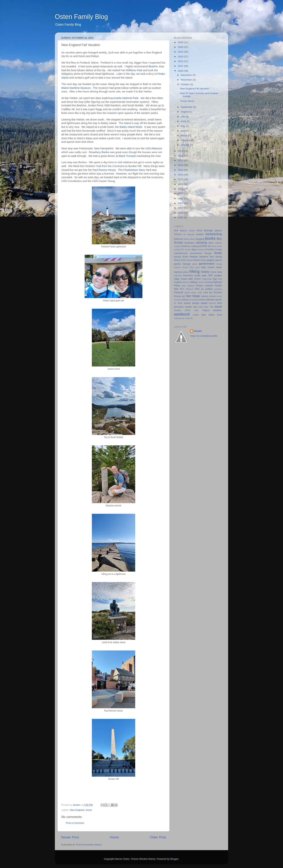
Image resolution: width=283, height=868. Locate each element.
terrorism (179, 307)
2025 (181, 47)
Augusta (191, 234)
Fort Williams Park (131, 70)
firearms (204, 257)
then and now (201, 307)
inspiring (178, 275)
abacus (183, 231)
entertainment (181, 253)
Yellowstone (179, 318)
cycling (177, 249)
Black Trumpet (127, 156)
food (183, 260)
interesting (188, 275)
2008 (181, 203)
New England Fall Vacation (195, 89)
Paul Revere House (104, 170)
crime (214, 246)
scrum (219, 296)
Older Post (158, 837)
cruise (219, 246)
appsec (218, 231)
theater (188, 307)
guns (198, 267)
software (210, 300)
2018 (181, 156)
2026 (181, 42)
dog (194, 249)
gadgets (211, 260)
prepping (218, 289)
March (184, 135)
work (219, 315)
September (187, 107)
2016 (181, 165)
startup (187, 303)
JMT (210, 275)
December (187, 75)
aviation (200, 234)
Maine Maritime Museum (76, 88)
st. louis (178, 303)
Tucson (178, 310)
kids (191, 279)
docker (188, 249)
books (210, 238)
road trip (208, 292)
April (183, 131)
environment (196, 253)
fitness (177, 260)
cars (211, 243)
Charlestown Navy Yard (137, 170)
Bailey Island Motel (131, 127)
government (207, 264)
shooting (178, 300)
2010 (181, 194)
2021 (181, 66)
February (186, 140)
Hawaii (211, 267)
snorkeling (194, 300)
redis (200, 292)
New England (77, 810)
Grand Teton (188, 267)
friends (196, 260)
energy (218, 249)
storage (196, 303)
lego (215, 279)
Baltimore (179, 239)
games (219, 260)
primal (187, 292)
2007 (181, 208)
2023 (181, 57)
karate (184, 279)
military (193, 282)
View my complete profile (204, 336)
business (189, 243)
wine (204, 315)
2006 (181, 213)
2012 (181, 184)
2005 (181, 217)
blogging (200, 239)
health (219, 267)
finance (194, 257)
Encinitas (210, 249)
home (213, 272)
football (189, 260)
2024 (181, 52)
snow (202, 300)
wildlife (196, 315)
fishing (219, 257)
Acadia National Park (126, 98)
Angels (192, 231)
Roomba (218, 292)
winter (212, 315)
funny (203, 260)
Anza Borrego (205, 230)
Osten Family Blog (81, 17)
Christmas (185, 246)
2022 (181, 61)
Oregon (200, 286)
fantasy (178, 257)
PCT (182, 289)
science (205, 296)
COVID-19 (205, 246)
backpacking (214, 234)
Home (114, 837)
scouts (213, 296)
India (219, 272)
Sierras (185, 300)
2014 (181, 175)
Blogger (174, 859)
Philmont (190, 289)
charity (177, 246)
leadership (207, 279)
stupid (204, 303)
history (205, 272)
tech (219, 303)
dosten (198, 331)
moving (209, 282)
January (185, 145)
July (183, 117)
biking (193, 239)
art (184, 234)
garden (177, 264)
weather (217, 310)
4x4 (176, 230)
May (183, 126)
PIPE (197, 289)
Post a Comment (75, 823)
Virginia (206, 310)
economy (201, 249)
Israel (197, 275)
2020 (181, 71)
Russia (177, 296)
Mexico (186, 282)
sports (218, 300)
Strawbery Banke (99, 152)
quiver (194, 292)
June (184, 121)
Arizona (178, 234)
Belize (187, 239)
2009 (181, 198)
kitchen (198, 279)
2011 (181, 189)
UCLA (188, 310)
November (187, 80)
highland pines (181, 272)
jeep (204, 275)
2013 (181, 179)
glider (195, 264)
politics (209, 289)
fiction (186, 257)
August (185, 112)
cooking (195, 246)
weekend (182, 314)
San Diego (193, 296)
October (185, 84)
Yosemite (189, 318)
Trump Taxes (187, 101)
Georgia (187, 264)
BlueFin (153, 66)
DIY (182, 249)
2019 (181, 151)
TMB (211, 307)
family (218, 253)
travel (89, 810)
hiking (194, 271)
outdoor (209, 286)
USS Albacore (154, 148)
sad (183, 296)
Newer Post (70, 837)
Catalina (218, 243)
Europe (208, 253)
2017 (181, 160)
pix (203, 289)
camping (201, 242)
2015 (181, 170)
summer (212, 303)
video (197, 310)
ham (204, 267)
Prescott (178, 292)
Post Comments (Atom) (89, 845)
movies (201, 282)
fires (212, 257)
